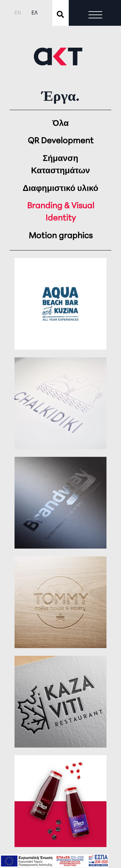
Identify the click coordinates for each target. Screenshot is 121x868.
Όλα (60, 124)
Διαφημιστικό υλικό (60, 189)
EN (18, 13)
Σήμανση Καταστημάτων (60, 165)
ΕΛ (35, 13)
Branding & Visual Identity (61, 212)
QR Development (61, 141)
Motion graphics (61, 236)
